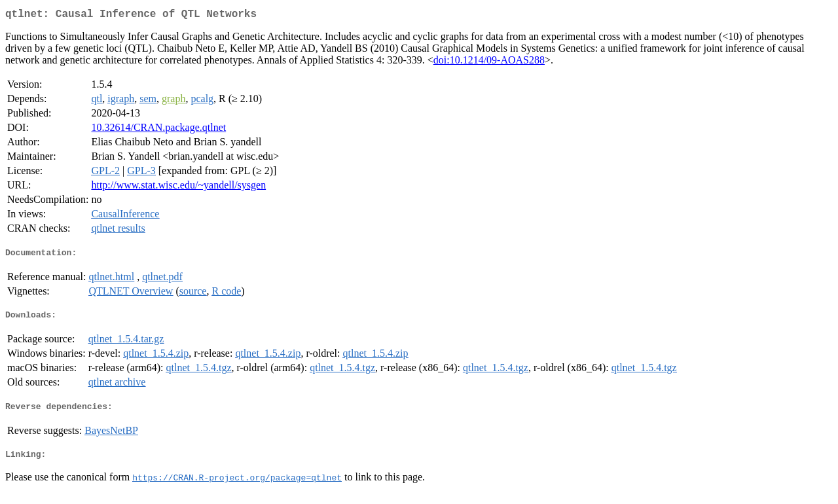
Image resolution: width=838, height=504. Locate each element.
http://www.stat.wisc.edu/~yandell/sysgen (178, 188)
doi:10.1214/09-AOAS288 (489, 63)
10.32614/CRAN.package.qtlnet (158, 130)
